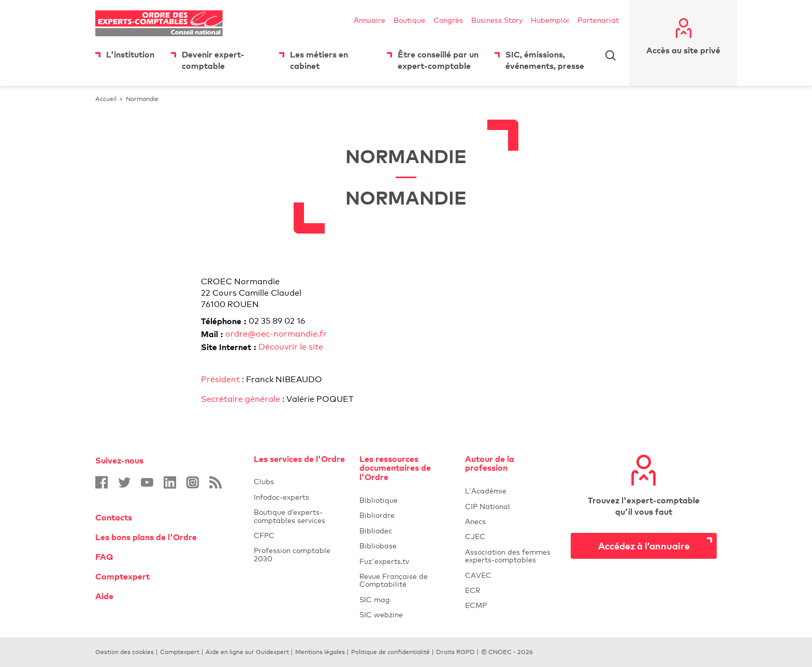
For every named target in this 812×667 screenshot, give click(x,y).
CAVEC (478, 575)
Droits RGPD (455, 652)
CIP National (512, 506)
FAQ (104, 557)
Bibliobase (406, 546)
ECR (473, 590)
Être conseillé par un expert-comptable (438, 60)
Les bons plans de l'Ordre (146, 537)
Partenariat (598, 20)
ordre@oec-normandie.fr (276, 334)
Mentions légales (320, 652)
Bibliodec (406, 531)
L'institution (130, 54)
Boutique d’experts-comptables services (289, 516)
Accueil (106, 99)
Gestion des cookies (125, 652)
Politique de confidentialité (390, 652)
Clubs (300, 481)
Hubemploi (550, 20)
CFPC (300, 535)
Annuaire (369, 20)
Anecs (512, 521)
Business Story (497, 20)
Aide (104, 596)
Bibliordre (406, 515)
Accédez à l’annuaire (644, 546)
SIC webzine (381, 614)
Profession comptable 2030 (292, 554)
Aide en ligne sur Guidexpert (247, 652)
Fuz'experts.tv (406, 561)
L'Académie (512, 491)
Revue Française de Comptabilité (406, 580)
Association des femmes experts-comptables (508, 556)
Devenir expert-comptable (213, 60)
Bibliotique (406, 500)
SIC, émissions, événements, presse (545, 60)
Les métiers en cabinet (319, 60)
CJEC (512, 536)
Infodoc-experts (300, 497)
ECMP (512, 605)
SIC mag (375, 599)
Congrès (448, 20)
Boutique (409, 20)
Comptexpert (122, 576)
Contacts (114, 517)
